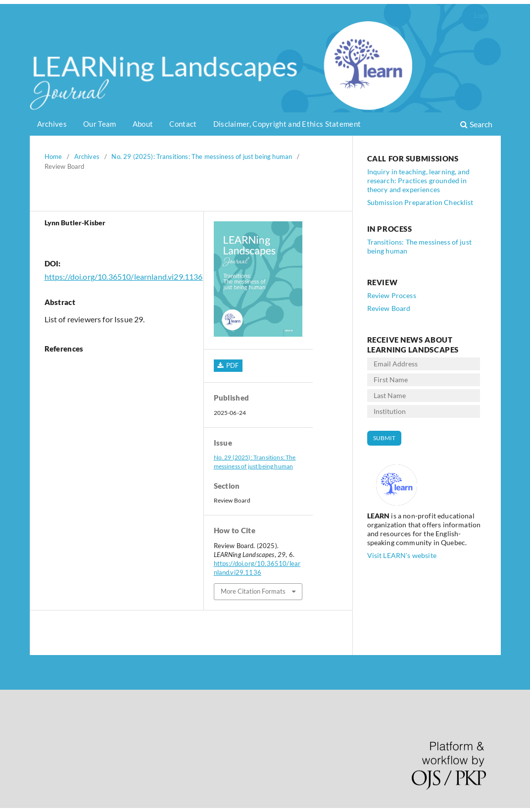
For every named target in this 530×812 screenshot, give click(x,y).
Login (482, 15)
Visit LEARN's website (402, 555)
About (143, 124)
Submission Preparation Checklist (420, 202)
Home (53, 156)
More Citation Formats (253, 591)
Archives (52, 124)
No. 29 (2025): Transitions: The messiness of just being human (202, 156)
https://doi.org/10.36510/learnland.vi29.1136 (124, 277)
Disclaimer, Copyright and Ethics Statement (287, 124)
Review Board (389, 308)
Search (476, 124)
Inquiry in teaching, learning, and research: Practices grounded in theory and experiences (418, 180)
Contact (183, 124)
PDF (232, 365)
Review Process (392, 295)
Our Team (99, 124)
